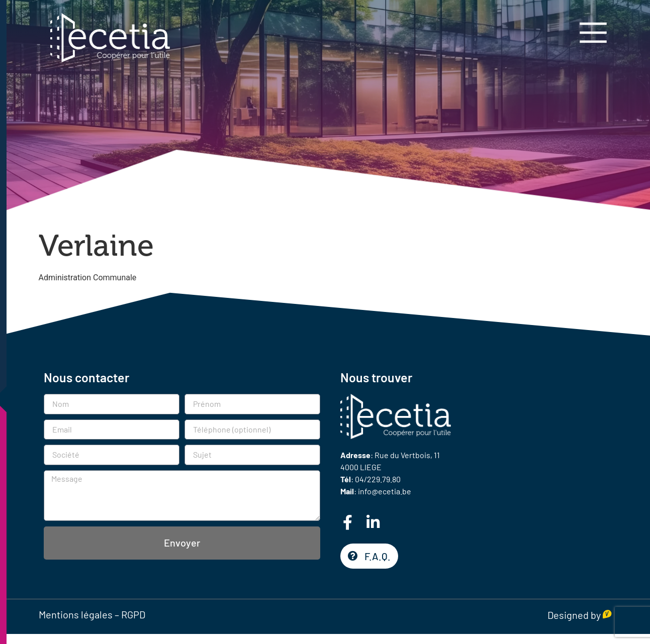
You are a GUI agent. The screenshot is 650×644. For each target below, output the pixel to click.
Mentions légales (76, 614)
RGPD (133, 614)
